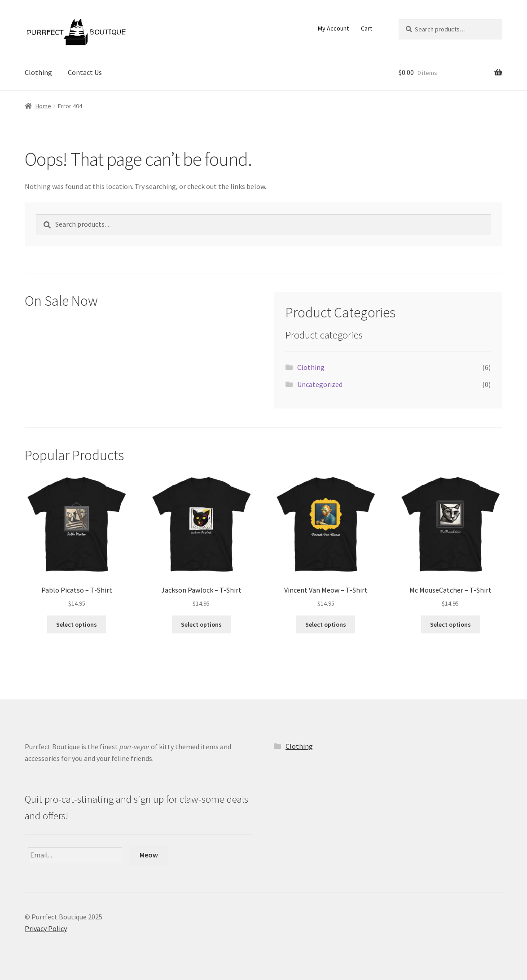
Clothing (38, 72)
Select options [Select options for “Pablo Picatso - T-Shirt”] (77, 624)
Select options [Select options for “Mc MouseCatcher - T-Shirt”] (450, 624)
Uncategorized (320, 384)
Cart (367, 28)
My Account (333, 28)
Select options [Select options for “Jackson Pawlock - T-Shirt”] (201, 624)
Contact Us (85, 72)
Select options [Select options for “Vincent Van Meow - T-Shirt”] (326, 624)
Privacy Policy (46, 928)
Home (43, 106)
